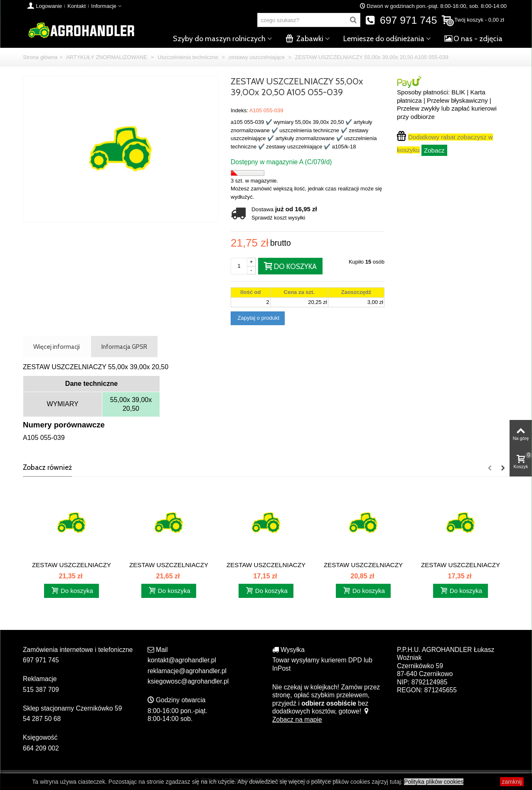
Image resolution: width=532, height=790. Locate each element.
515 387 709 (41, 690)
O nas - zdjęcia (473, 39)
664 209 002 (41, 748)
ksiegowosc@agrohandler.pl (188, 681)
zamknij (512, 782)
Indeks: (239, 110)
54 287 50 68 (42, 719)
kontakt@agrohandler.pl (182, 660)
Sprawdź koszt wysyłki (278, 218)
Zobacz (434, 150)
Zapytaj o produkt (258, 318)
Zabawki (304, 39)
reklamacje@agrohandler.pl (187, 671)
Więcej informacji (57, 347)
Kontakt (76, 6)
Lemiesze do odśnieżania (384, 39)
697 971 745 (401, 20)
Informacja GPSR (124, 347)
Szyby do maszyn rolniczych (219, 39)
